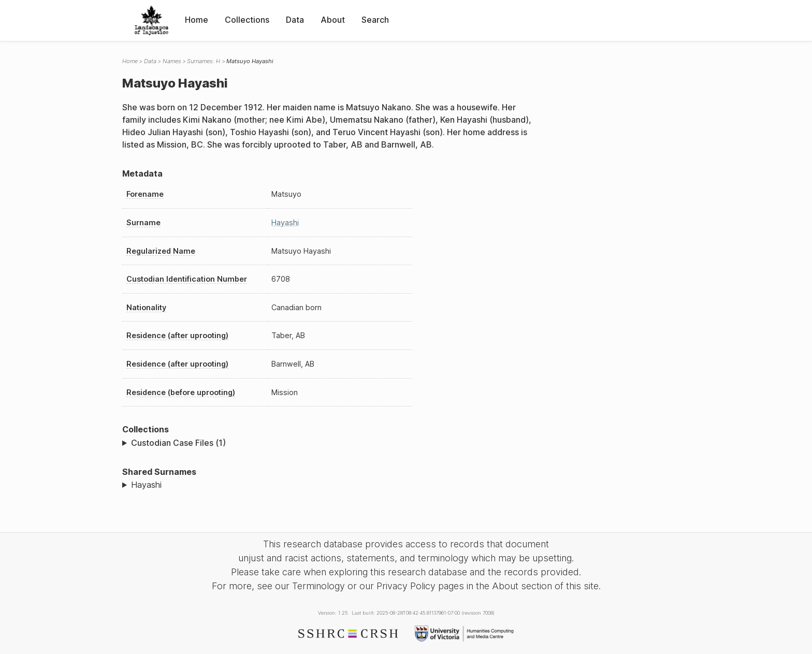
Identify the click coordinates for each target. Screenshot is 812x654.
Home (197, 20)
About (333, 20)
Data (295, 20)
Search (375, 20)
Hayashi (285, 222)
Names (172, 61)
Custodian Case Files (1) (178, 443)
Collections (247, 20)
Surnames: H (204, 61)
